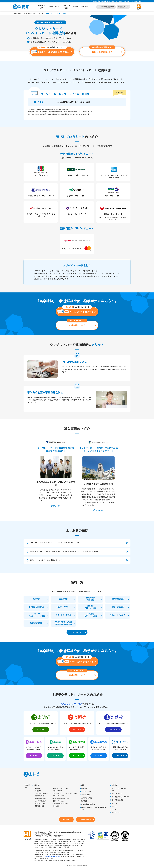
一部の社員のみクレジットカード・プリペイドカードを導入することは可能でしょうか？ (79, 551)
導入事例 (84, 7)
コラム (114, 810)
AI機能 (76, 7)
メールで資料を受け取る (106, 7)
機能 (51, 7)
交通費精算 (38, 791)
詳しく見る (57, 506)
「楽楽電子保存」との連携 (61, 804)
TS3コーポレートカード (113, 214)
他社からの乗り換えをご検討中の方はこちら (104, 1)
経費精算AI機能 (39, 806)
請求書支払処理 (39, 796)
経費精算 (37, 788)
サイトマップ (116, 813)
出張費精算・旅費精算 (41, 793)
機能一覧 (41, 13)
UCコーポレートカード (113, 196)
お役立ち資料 (86, 795)
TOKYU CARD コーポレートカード (41, 196)
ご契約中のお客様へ (124, 1)
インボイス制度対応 (41, 801)
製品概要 (27, 786)
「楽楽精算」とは (41, 7)
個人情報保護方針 (118, 800)
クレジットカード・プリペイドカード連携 (65, 793)
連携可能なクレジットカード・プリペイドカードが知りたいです (79, 543)
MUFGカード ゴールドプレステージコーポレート (41, 215)
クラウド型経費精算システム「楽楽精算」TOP (24, 13)
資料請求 (66, 820)
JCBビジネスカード (41, 175)
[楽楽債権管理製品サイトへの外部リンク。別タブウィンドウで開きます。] (77, 749)
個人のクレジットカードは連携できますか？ (79, 560)
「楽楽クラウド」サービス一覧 (121, 790)
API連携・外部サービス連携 (61, 799)
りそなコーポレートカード (77, 196)
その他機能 (56, 806)
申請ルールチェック (59, 801)
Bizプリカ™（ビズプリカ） (77, 249)
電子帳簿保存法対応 (41, 799)
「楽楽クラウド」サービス (70, 704)
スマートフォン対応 (59, 796)
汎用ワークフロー (40, 804)
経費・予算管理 (57, 791)
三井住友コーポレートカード (77, 175)
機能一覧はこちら (77, 632)
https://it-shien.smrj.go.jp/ (52, 856)
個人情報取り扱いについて (121, 797)
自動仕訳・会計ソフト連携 (61, 788)
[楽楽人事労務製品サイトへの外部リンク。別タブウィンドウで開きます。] (99, 749)
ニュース (114, 803)
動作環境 (84, 801)
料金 (57, 7)
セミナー (115, 806)
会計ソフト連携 (66, 7)
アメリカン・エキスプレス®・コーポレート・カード (113, 177)
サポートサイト (117, 794)
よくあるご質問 (137, 1)
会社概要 (115, 785)
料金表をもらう (123, 7)
